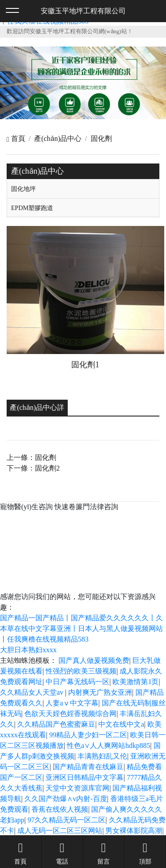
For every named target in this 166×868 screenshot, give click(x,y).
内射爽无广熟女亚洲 (100, 692)
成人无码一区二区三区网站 (60, 831)
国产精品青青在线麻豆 (88, 767)
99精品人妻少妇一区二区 (88, 735)
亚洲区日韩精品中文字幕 (85, 777)
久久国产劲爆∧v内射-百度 (66, 799)
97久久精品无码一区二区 (66, 820)
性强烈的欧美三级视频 (81, 671)
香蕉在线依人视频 (60, 809)
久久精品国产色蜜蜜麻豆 (56, 724)
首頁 (16, 138)
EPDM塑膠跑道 (32, 208)
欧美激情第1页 (135, 682)
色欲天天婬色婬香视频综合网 (70, 714)
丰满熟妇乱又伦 (102, 756)
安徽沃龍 (108, 547)
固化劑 (101, 138)
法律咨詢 (104, 507)
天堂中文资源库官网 (77, 788)
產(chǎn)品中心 (58, 138)
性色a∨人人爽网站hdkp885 (108, 745)
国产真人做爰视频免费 (94, 660)
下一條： (33, 468)
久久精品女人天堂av (33, 692)
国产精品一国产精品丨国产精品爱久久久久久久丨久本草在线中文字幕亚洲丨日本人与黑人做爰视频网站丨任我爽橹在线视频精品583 (81, 629)
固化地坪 (23, 189)
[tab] (83, 189)
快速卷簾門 (72, 507)
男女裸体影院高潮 (134, 831)
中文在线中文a (121, 724)
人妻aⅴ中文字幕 (72, 703)
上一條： (31, 457)
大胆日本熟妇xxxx (28, 650)
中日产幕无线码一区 (77, 682)
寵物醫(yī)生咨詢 (26, 507)
